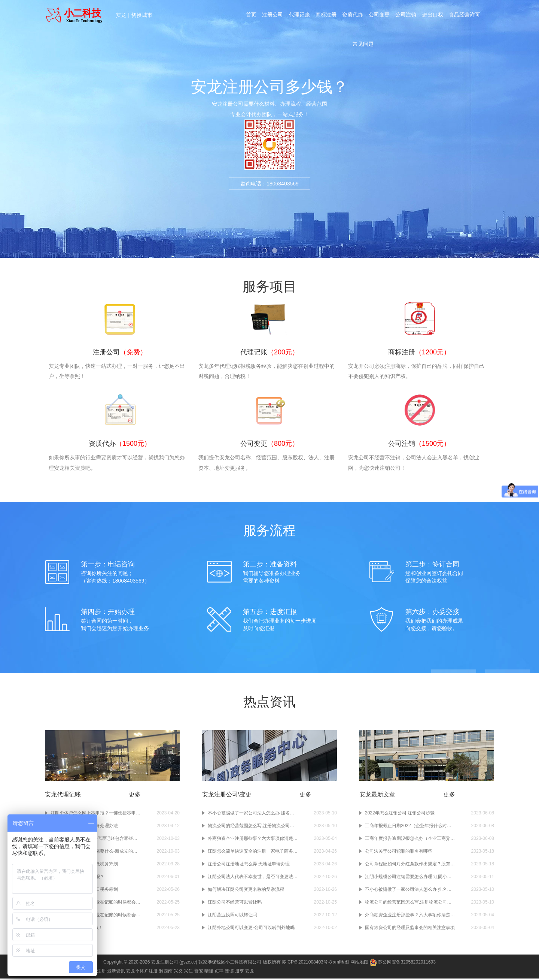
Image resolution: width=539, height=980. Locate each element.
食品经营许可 (466, 16)
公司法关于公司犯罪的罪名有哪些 (399, 853)
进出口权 (433, 16)
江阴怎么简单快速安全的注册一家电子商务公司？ (253, 853)
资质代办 (353, 16)
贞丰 (219, 973)
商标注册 (326, 16)
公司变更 (380, 16)
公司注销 (406, 16)
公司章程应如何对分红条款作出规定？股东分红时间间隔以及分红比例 (410, 865)
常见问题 (363, 46)
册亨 (240, 973)
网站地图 (359, 964)
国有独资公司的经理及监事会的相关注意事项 (410, 929)
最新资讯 (116, 973)
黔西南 (166, 973)
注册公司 (272, 16)
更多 (135, 796)
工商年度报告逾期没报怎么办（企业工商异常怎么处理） (410, 840)
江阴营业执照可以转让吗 (232, 916)
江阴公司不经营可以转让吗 (235, 904)
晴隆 (209, 973)
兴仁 (188, 973)
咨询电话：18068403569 (269, 184)
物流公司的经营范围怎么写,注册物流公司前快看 (253, 827)
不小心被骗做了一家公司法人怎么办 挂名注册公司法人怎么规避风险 (253, 814)
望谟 (229, 973)
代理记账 (299, 16)
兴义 (178, 973)
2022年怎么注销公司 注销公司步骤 (400, 814)
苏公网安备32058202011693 (403, 964)
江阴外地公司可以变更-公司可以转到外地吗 (251, 929)
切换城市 (142, 15)
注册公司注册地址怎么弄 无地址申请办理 (249, 865)
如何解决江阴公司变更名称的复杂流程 (246, 891)
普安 (199, 973)
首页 (250, 16)
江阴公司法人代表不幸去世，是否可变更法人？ (253, 878)
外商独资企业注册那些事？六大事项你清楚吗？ (253, 840)
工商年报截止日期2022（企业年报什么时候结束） (410, 827)
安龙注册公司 (165, 964)
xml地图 (341, 964)
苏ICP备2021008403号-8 (307, 964)
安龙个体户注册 (142, 973)
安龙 (121, 15)
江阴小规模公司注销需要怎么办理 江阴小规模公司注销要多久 (410, 878)
